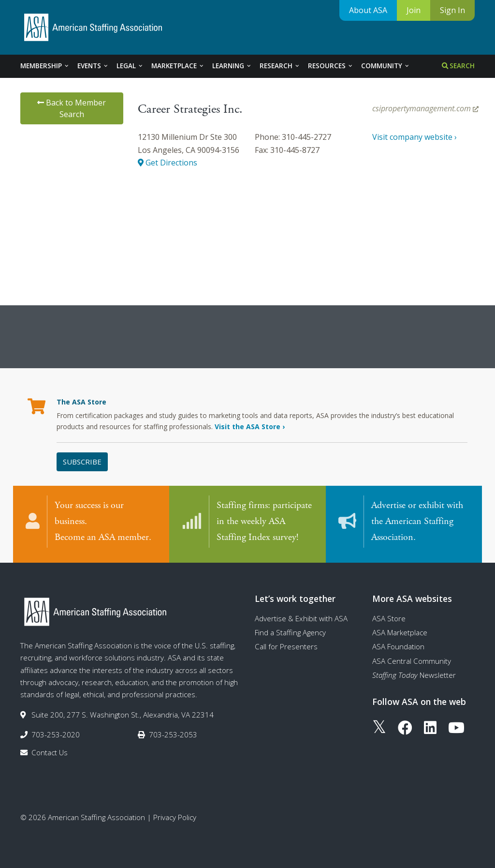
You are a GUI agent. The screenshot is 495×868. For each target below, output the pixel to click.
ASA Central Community (412, 659)
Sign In (452, 10)
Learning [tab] (232, 66)
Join (414, 10)
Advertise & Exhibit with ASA (301, 616)
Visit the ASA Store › (250, 427)
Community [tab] (386, 66)
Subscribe (82, 462)
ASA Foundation (398, 645)
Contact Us (50, 751)
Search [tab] (458, 66)
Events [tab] (93, 66)
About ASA (368, 10)
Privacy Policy (175, 815)
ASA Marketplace (400, 630)
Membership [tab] (45, 66)
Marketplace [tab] (178, 66)
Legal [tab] (130, 66)
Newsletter (414, 673)
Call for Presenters (286, 645)
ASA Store (389, 616)
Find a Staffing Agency (290, 630)
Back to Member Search (72, 108)
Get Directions (167, 163)
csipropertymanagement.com (425, 108)
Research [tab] (280, 66)
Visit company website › (415, 137)
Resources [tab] (331, 66)
